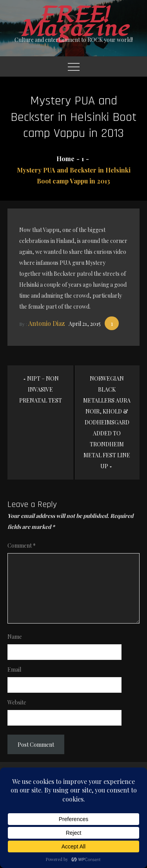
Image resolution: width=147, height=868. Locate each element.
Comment (22, 545)
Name (15, 637)
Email (14, 669)
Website (17, 702)
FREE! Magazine (74, 22)
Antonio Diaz (46, 323)
